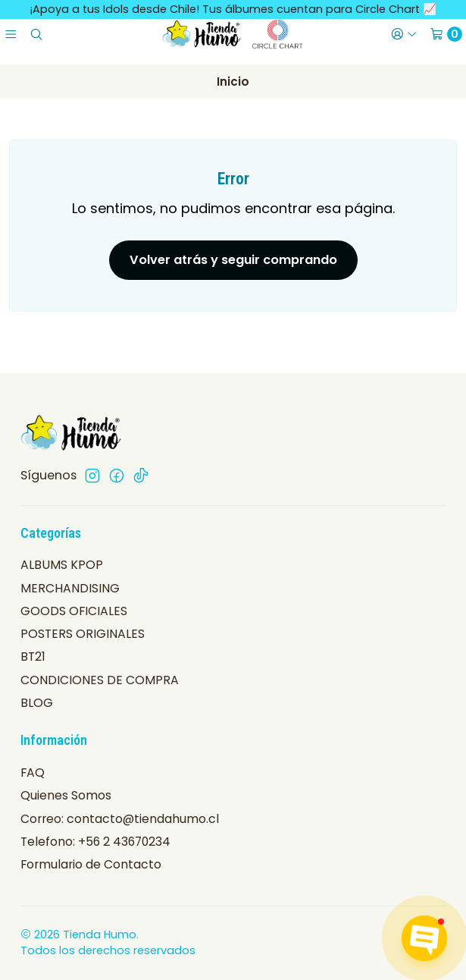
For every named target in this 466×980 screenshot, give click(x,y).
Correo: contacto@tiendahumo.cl (120, 819)
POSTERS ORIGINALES (83, 634)
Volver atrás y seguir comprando (233, 260)
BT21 (33, 656)
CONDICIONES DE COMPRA (100, 680)
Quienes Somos (66, 795)
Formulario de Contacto (91, 864)
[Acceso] (403, 34)
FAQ (33, 773)
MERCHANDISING (70, 588)
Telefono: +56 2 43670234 (95, 842)
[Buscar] (36, 34)
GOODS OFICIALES (74, 611)
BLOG (37, 703)
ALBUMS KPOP (62, 565)
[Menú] (10, 34)
